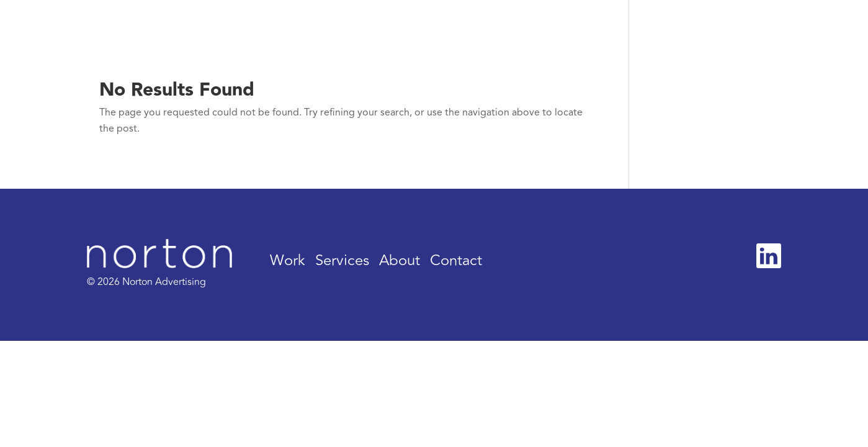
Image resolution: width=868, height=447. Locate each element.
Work (288, 260)
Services (342, 260)
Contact (456, 260)
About (400, 260)
